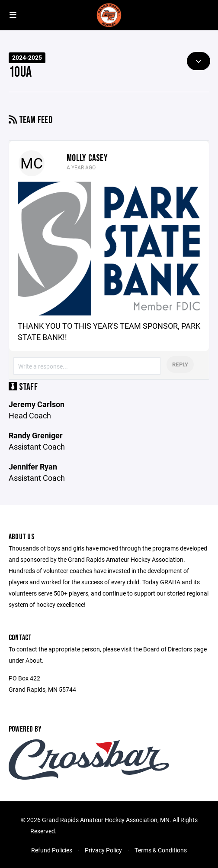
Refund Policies (52, 850)
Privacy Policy (103, 850)
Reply (180, 364)
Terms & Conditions (161, 850)
